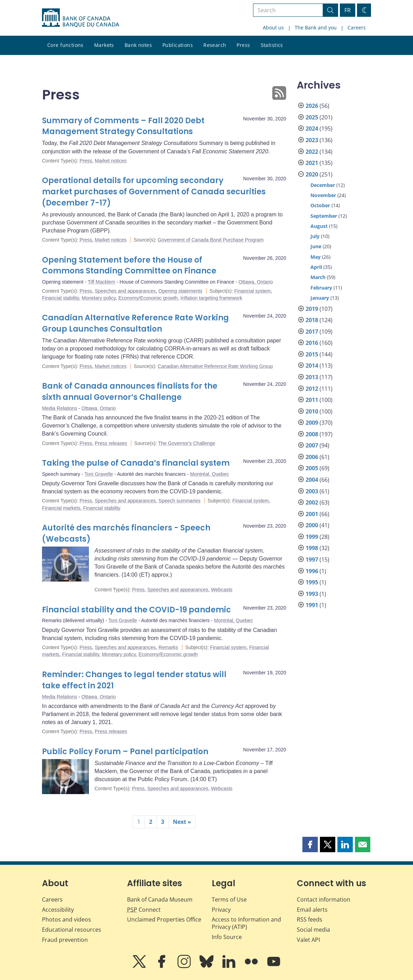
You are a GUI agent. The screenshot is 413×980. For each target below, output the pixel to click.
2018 (312, 320)
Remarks (168, 647)
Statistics (272, 45)
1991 (312, 605)
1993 (312, 594)
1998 (312, 548)
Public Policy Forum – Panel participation (125, 752)
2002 (312, 502)
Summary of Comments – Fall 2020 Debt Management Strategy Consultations (123, 126)
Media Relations (59, 408)
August (319, 226)
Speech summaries (180, 501)
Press (243, 45)
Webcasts (222, 590)
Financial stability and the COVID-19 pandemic (136, 610)
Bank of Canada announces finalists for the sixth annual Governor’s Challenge (130, 392)
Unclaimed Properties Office (164, 919)
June (316, 246)
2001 (312, 514)
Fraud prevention (65, 940)
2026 (312, 106)
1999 (312, 537)
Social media (313, 930)
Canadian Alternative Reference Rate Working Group (215, 366)
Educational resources (72, 930)
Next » (182, 822)
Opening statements (180, 291)
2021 (312, 163)
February (321, 288)
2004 (312, 480)
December (323, 185)
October (320, 205)
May (316, 257)
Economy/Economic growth (148, 298)
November (323, 195)
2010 (312, 411)
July (315, 236)
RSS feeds (310, 919)
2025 (312, 117)
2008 (312, 434)
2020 (312, 174)
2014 (312, 366)
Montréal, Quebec (209, 474)
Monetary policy (99, 298)
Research (215, 45)
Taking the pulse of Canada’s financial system (136, 463)
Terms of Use (229, 899)
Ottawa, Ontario (256, 282)
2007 (312, 445)
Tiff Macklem (102, 282)
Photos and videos (66, 919)
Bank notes (138, 45)
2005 (312, 468)
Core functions (65, 45)
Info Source (227, 937)
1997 (312, 559)
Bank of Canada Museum (160, 899)
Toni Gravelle (99, 474)
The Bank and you (316, 27)
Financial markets (61, 508)
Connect (144, 910)
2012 (312, 389)
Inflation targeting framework (212, 298)
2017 (312, 332)
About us (273, 27)
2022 (312, 152)
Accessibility (58, 910)
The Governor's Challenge (187, 443)
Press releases (111, 443)
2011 (312, 400)
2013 (312, 377)
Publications (178, 45)
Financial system (252, 291)
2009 (312, 423)
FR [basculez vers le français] (348, 10)
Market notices (111, 161)
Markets (104, 45)
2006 (312, 457)
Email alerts (312, 910)
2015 (312, 354)
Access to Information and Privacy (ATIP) (246, 923)
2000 (312, 525)
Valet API (308, 940)
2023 (312, 140)
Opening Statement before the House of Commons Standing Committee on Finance (129, 266)
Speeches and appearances (125, 291)
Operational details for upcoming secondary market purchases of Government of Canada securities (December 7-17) (154, 192)
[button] (310, 845)
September (324, 216)
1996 (312, 571)
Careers (357, 27)
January (320, 298)
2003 (312, 491)
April (316, 267)
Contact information (324, 899)
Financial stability (61, 298)
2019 (312, 309)
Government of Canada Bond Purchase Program (211, 240)
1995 (312, 582)
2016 (312, 343)
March (318, 277)
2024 (312, 128)
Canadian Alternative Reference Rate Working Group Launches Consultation (135, 323)
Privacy (221, 910)
